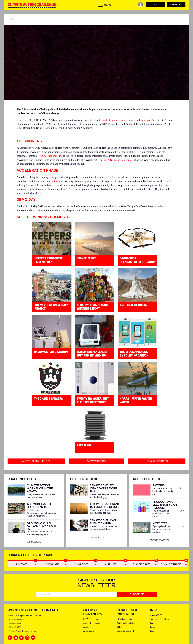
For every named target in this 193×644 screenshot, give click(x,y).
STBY (119, 627)
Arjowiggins (89, 631)
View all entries (157, 461)
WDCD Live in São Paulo (117, 160)
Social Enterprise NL (126, 631)
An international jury (51, 156)
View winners (97, 461)
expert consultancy (50, 181)
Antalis (86, 627)
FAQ (152, 631)
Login (155, 5)
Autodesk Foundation (92, 623)
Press (152, 627)
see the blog (34, 542)
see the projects (159, 540)
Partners (154, 623)
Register (176, 5)
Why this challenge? (36, 461)
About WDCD (156, 615)
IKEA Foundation (91, 619)
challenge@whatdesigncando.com (22, 631)
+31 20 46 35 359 (15, 627)
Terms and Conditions (159, 619)
